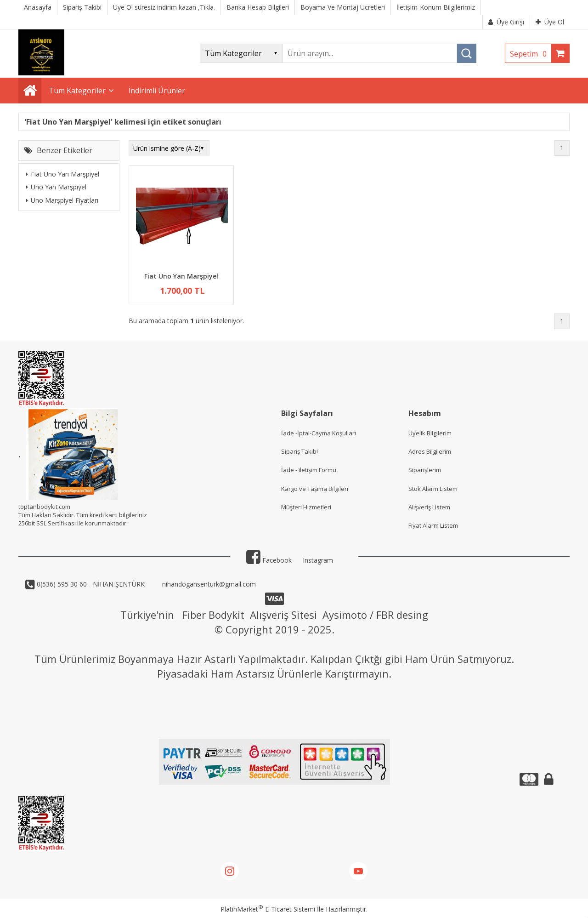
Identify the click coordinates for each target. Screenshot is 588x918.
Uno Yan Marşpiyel (56, 187)
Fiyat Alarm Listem (433, 525)
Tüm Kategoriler (77, 91)
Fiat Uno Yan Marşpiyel (62, 174)
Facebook (269, 560)
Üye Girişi (506, 22)
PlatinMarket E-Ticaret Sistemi (268, 909)
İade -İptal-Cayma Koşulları (319, 433)
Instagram (318, 560)
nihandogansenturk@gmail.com (208, 584)
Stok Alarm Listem (433, 489)
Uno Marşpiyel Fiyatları (62, 200)
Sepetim (531, 54)
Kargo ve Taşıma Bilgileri (315, 489)
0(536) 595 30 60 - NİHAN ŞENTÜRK (90, 584)
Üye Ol (550, 22)
